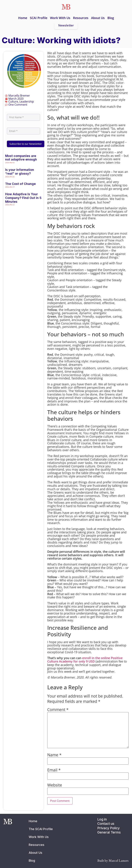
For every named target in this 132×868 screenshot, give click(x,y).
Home (23, 18)
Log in (102, 819)
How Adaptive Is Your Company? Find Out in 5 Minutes (23, 198)
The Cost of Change (20, 184)
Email (54, 770)
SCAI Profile (39, 18)
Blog (111, 18)
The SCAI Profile (41, 829)
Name (54, 755)
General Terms (109, 832)
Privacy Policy (108, 828)
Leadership (27, 102)
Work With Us (60, 18)
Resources (81, 18)
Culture (13, 102)
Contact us (106, 824)
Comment (58, 710)
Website (55, 785)
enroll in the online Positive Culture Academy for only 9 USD (85, 660)
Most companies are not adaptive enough (21, 158)
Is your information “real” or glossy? (20, 172)
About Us (98, 18)
